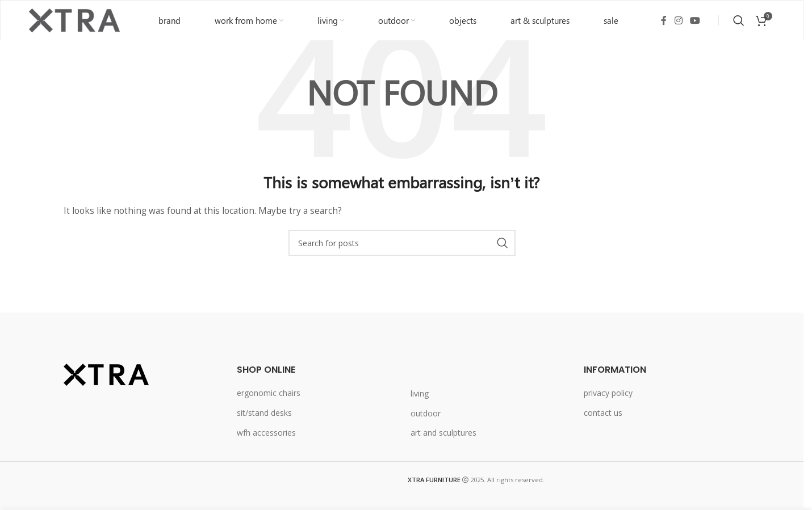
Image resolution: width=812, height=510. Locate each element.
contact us (603, 413)
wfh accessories (266, 433)
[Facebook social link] (664, 20)
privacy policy (608, 393)
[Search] (739, 20)
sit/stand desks (264, 413)
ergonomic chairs (269, 393)
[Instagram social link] (678, 20)
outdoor (426, 413)
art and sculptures (443, 433)
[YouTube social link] (695, 20)
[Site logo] (74, 20)
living (420, 393)
